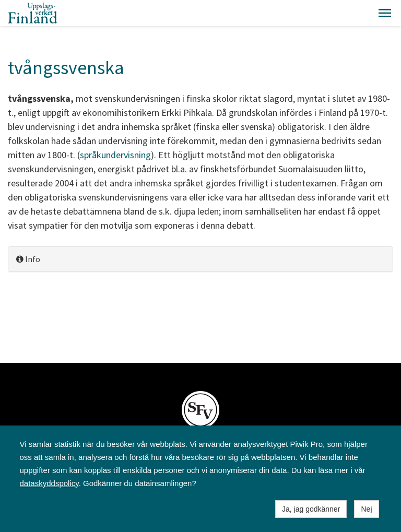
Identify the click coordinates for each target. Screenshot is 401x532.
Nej (366, 509)
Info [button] (28, 259)
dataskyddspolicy (49, 483)
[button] (385, 13)
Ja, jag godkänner (311, 509)
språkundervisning (115, 155)
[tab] (200, 259)
